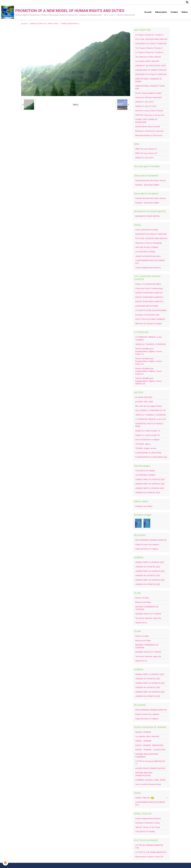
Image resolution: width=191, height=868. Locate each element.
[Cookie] (5, 863)
